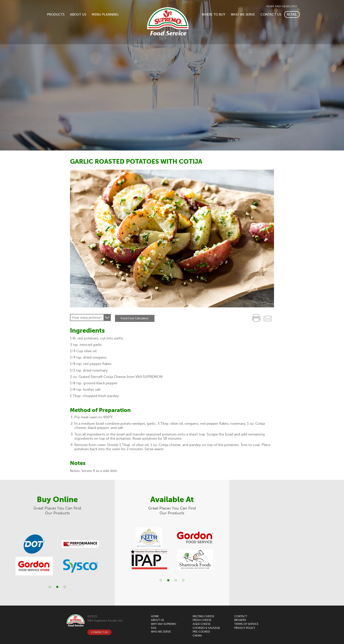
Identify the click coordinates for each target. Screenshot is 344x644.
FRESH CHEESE (202, 620)
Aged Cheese (202, 624)
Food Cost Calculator (135, 317)
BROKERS (240, 620)
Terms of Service (246, 624)
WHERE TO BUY (213, 15)
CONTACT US (271, 15)
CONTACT (241, 616)
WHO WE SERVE (243, 15)
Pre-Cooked (201, 632)
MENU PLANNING (105, 15)
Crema (197, 636)
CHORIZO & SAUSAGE (206, 628)
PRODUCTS (56, 15)
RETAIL (292, 15)
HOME (155, 616)
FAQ (154, 628)
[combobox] (90, 317)
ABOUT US (78, 15)
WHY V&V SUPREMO (164, 624)
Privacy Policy (245, 628)
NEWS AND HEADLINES (282, 6)
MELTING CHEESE (203, 616)
